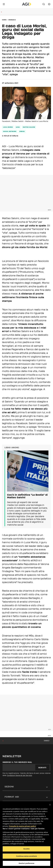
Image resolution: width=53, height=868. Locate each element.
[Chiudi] (50, 805)
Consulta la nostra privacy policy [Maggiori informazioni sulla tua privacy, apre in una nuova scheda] (22, 826)
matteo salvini (29, 127)
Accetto (27, 849)
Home (4, 20)
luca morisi (8, 127)
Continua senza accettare (26, 856)
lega (18, 127)
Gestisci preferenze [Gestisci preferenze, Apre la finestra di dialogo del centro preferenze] (26, 863)
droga (22, 131)
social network (10, 131)
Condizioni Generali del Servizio (19, 775)
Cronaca (12, 20)
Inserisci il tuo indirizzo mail (17, 762)
